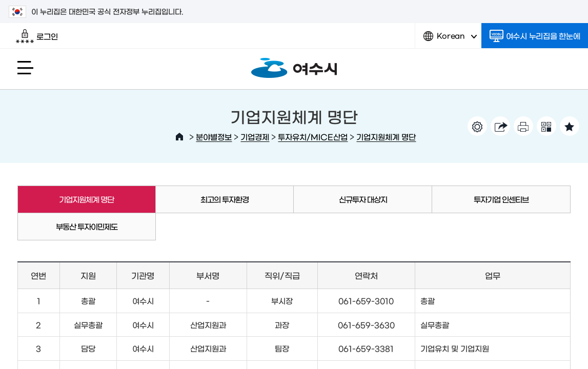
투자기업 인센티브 (501, 199)
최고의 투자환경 (225, 199)
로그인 (37, 36)
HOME (179, 137)
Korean (450, 40)
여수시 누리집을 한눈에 (535, 36)
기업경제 (255, 137)
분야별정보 (214, 137)
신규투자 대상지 (363, 199)
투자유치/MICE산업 (313, 137)
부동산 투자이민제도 (87, 226)
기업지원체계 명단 (386, 137)
